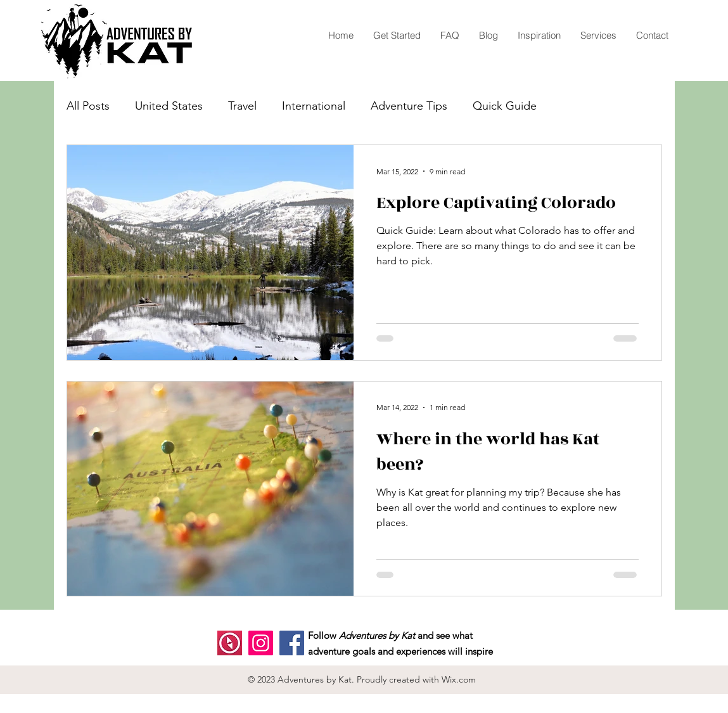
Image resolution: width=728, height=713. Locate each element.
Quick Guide (505, 106)
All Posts (88, 106)
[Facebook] (292, 643)
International (314, 106)
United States (169, 106)
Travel (242, 106)
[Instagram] (261, 643)
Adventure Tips (409, 106)
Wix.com (459, 679)
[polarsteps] (230, 643)
